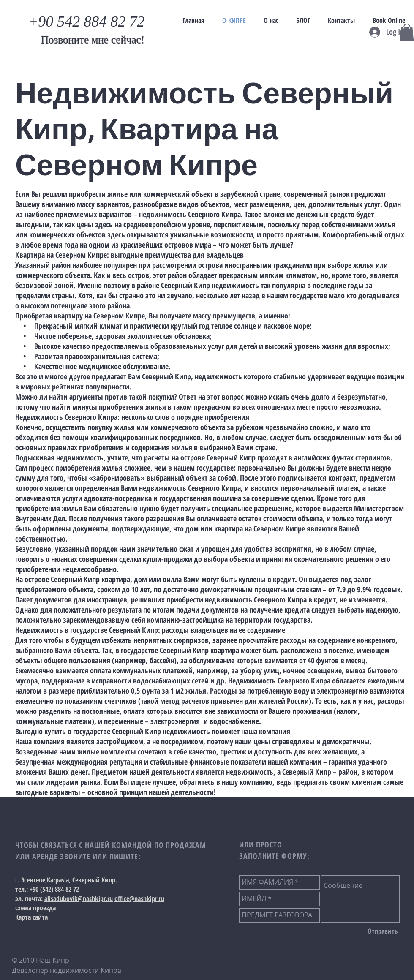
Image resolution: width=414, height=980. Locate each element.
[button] (407, 32)
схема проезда (35, 908)
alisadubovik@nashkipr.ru (79, 898)
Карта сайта (31, 917)
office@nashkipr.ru (139, 898)
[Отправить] (383, 931)
